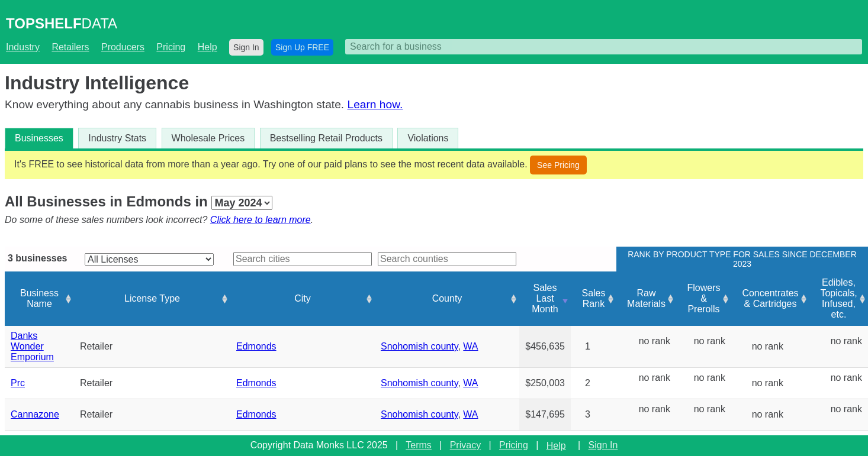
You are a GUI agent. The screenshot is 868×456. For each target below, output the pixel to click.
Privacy (465, 445)
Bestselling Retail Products (326, 138)
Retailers (70, 47)
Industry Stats (117, 138)
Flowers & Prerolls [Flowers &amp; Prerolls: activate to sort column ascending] (703, 298)
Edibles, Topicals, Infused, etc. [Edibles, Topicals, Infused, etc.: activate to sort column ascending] (838, 298)
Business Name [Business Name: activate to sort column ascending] (39, 298)
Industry (23, 47)
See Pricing (558, 165)
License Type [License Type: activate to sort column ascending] (152, 298)
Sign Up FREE (302, 47)
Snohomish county (419, 346)
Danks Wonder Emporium (32, 346)
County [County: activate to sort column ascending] (447, 298)
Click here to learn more (261, 220)
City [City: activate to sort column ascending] (303, 298)
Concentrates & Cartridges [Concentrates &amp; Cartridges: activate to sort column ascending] (770, 298)
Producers (123, 47)
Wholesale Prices (208, 138)
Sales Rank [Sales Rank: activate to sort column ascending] (593, 298)
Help (208, 47)
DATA (62, 23)
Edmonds (256, 346)
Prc (18, 383)
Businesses (39, 138)
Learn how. (375, 104)
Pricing (171, 47)
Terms (419, 445)
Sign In (246, 47)
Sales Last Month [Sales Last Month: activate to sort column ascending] (545, 298)
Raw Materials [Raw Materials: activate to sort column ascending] (646, 298)
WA (470, 346)
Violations (428, 138)
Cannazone (35, 414)
